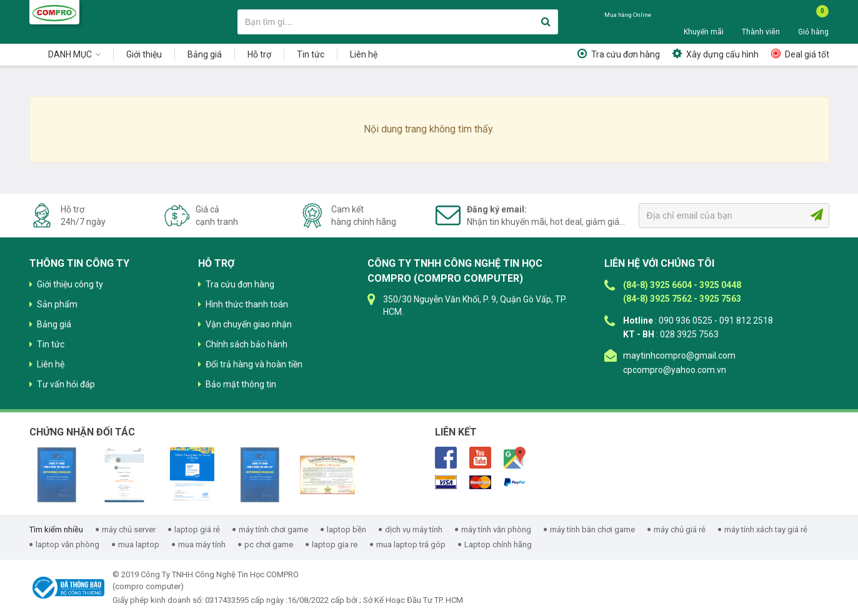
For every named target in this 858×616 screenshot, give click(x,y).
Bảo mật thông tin (241, 384)
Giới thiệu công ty (70, 284)
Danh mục (70, 54)
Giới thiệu (144, 54)
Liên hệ (364, 54)
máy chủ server (129, 529)
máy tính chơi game (273, 529)
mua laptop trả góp (411, 544)
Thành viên (761, 32)
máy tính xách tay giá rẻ (766, 529)
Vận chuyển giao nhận (249, 324)
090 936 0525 (635, 27)
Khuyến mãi (704, 32)
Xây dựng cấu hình (722, 54)
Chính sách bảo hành (247, 344)
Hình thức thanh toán (247, 304)
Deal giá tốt (807, 54)
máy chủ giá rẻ (680, 529)
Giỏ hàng (813, 32)
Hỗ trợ (259, 54)
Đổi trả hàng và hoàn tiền (254, 364)
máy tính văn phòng (496, 529)
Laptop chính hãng (498, 544)
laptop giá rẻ (197, 529)
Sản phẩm (57, 304)
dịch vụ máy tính (414, 529)
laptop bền (347, 529)
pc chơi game (269, 544)
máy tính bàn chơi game (592, 529)
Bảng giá (205, 54)
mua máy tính (202, 544)
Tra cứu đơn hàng (626, 54)
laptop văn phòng (67, 544)
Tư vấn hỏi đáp (66, 384)
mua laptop (139, 544)
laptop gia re (335, 544)
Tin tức (311, 54)
